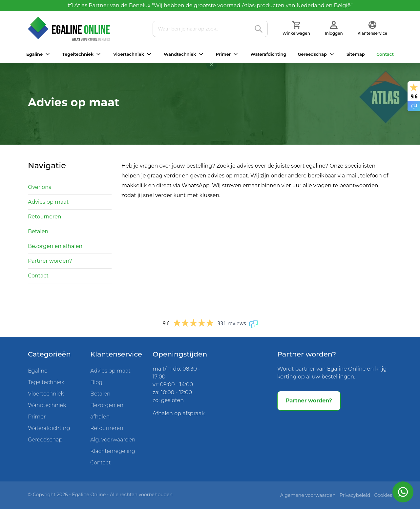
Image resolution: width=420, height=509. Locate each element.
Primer (223, 54)
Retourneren (45, 217)
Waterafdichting (268, 54)
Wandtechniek (180, 54)
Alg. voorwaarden (113, 440)
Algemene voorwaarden (308, 495)
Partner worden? (50, 261)
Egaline (34, 54)
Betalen (38, 231)
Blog (96, 382)
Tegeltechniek (78, 54)
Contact (385, 54)
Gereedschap (312, 54)
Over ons (40, 187)
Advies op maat (48, 202)
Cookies (383, 495)
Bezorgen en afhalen (55, 246)
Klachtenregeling (113, 451)
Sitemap (356, 54)
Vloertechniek (129, 54)
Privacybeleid (355, 495)
